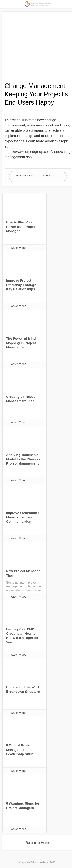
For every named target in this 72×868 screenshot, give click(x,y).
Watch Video (18, 248)
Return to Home (38, 843)
